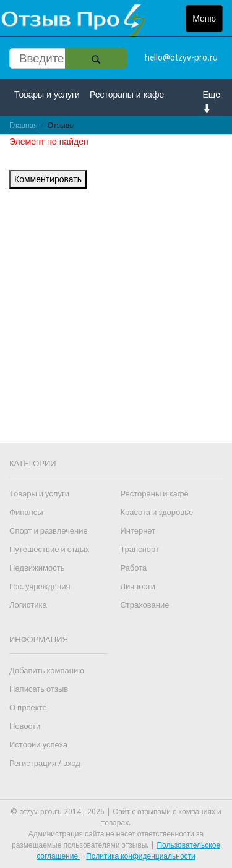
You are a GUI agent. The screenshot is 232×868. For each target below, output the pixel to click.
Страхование (144, 605)
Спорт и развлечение (49, 531)
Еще (212, 101)
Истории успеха (38, 745)
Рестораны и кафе (127, 95)
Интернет (138, 531)
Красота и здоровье (157, 512)
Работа (133, 568)
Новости (25, 726)
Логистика (28, 605)
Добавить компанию (47, 670)
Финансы (26, 512)
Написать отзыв (39, 689)
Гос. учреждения (40, 586)
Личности (138, 586)
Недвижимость (37, 568)
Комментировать (48, 179)
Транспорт (140, 549)
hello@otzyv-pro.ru (181, 57)
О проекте (28, 708)
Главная (24, 125)
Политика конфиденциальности (141, 856)
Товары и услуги (47, 95)
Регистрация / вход (45, 763)
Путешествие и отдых (49, 549)
